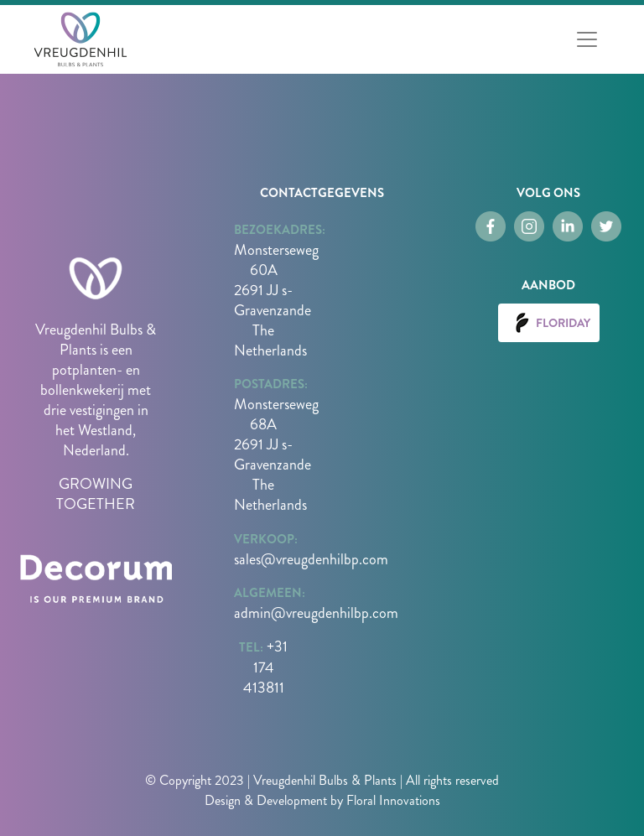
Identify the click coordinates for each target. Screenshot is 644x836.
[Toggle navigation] (587, 39)
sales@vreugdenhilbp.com (311, 559)
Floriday (549, 323)
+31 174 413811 (266, 667)
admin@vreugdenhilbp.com (316, 613)
